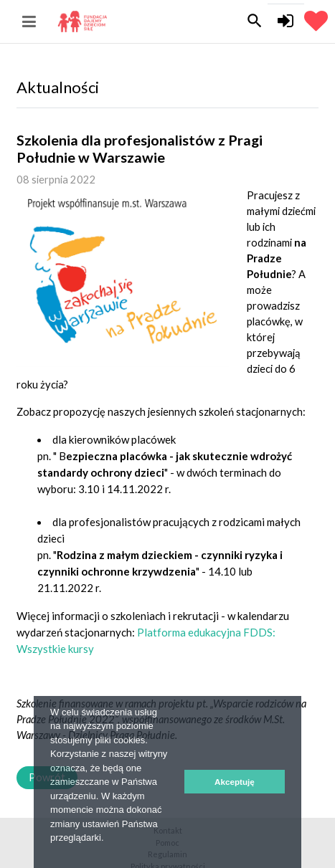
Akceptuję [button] (235, 782)
